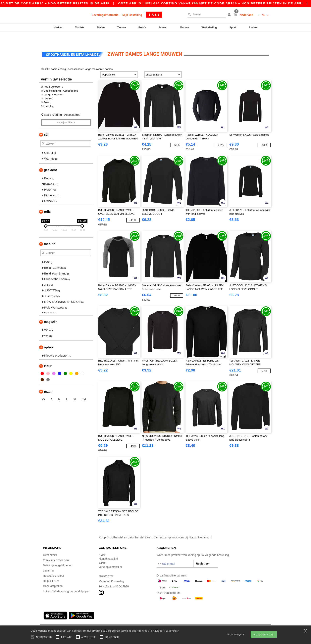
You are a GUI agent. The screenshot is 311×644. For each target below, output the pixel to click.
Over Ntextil (50, 543)
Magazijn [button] (51, 310)
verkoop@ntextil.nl (110, 555)
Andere (253, 27)
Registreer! (203, 552)
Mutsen (184, 27)
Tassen (122, 27)
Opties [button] (49, 336)
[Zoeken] (206, 15)
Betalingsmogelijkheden (58, 554)
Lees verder (172, 631)
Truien (101, 27)
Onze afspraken (53, 574)
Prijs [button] (47, 200)
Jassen (163, 27)
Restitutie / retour (54, 564)
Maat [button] (48, 380)
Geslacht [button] (51, 158)
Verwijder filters (66, 111)
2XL (84, 388)
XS (43, 388)
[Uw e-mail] (175, 552)
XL (75, 388)
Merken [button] (50, 232)
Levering (48, 559)
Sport (233, 27)
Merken (58, 27)
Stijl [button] (47, 123)
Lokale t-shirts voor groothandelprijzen (67, 579)
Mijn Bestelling (132, 15)
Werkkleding (209, 27)
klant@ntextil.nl (108, 547)
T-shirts (80, 27)
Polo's (142, 27)
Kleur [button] (48, 354)
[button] (230, 15)
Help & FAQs (51, 569)
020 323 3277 (107, 564)
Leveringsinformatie (105, 15)
